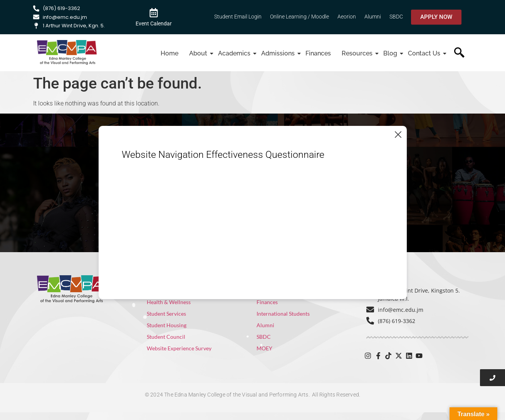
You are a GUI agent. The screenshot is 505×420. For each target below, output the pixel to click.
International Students (283, 314)
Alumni (373, 17)
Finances (318, 53)
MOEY (264, 348)
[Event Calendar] (154, 12)
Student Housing (167, 325)
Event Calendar (154, 23)
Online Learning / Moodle (299, 17)
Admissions (279, 53)
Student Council (166, 337)
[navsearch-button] (460, 54)
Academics (235, 53)
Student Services (166, 314)
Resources (358, 53)
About (199, 53)
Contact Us (425, 53)
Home (169, 53)
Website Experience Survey (179, 348)
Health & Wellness (169, 302)
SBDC (396, 17)
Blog (391, 53)
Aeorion (347, 17)
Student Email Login (238, 17)
